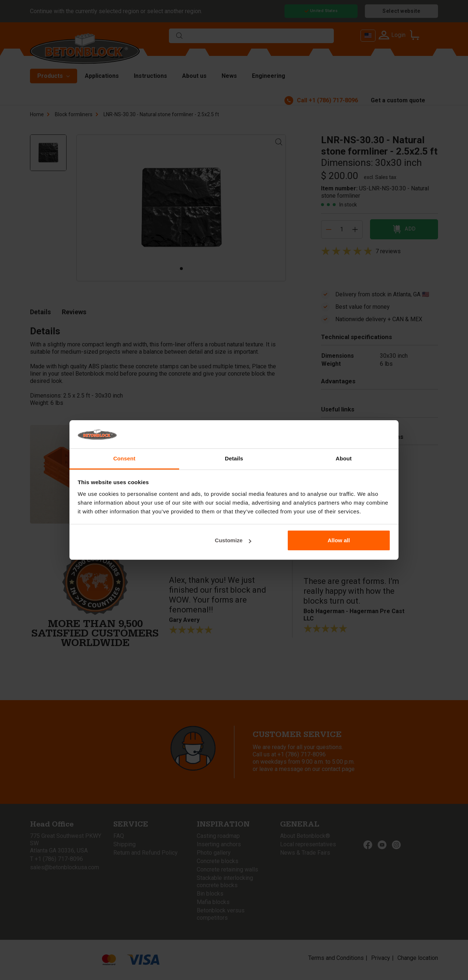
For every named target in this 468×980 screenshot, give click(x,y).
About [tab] (344, 458)
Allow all (339, 540)
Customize (233, 540)
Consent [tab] (124, 458)
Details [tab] (234, 458)
